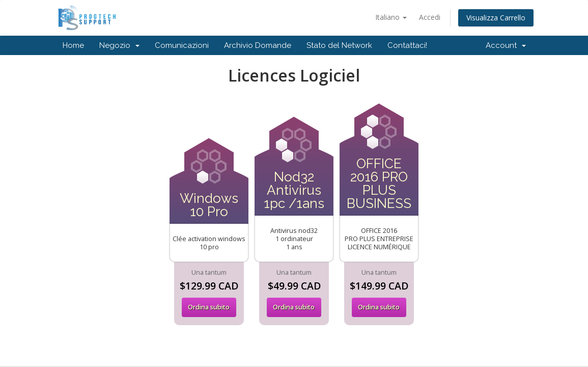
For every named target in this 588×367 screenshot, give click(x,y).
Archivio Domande (258, 45)
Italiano (391, 17)
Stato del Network (339, 45)
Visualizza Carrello (496, 18)
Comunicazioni (182, 45)
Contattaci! (407, 45)
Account (506, 45)
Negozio (119, 45)
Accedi (430, 17)
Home (73, 45)
